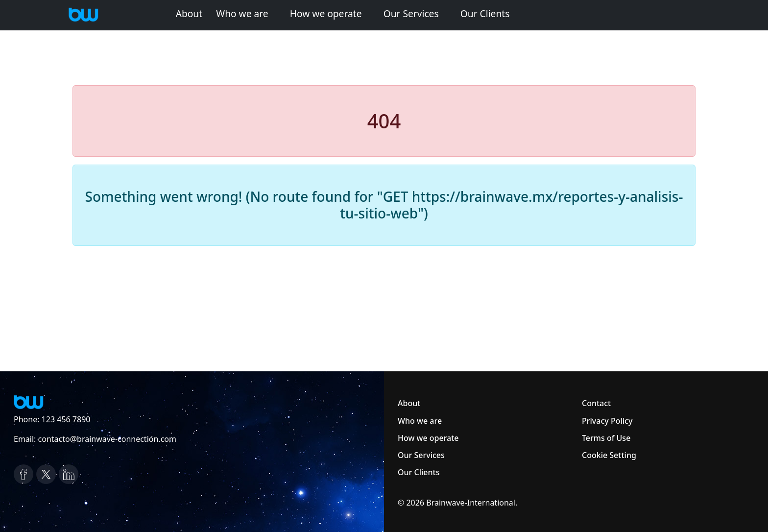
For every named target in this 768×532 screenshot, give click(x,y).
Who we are (242, 13)
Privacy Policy (607, 421)
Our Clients (485, 13)
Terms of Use (606, 438)
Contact (596, 403)
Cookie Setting (609, 455)
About (189, 13)
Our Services (411, 13)
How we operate (326, 13)
